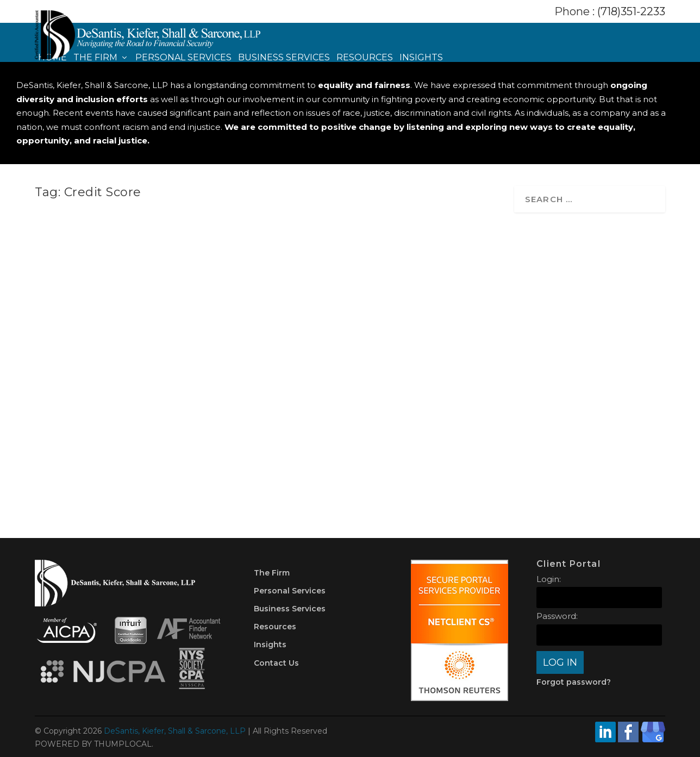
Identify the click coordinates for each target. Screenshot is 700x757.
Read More (83, 459)
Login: (549, 579)
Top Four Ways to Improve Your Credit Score (385, 377)
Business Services (284, 58)
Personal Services (183, 58)
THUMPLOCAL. (124, 744)
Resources (365, 58)
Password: (557, 616)
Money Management (167, 389)
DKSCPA (69, 389)
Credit (382, 396)
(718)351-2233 (631, 11)
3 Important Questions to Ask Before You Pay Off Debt (139, 368)
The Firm (95, 58)
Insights (421, 58)
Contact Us (276, 663)
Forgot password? (574, 682)
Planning (217, 389)
